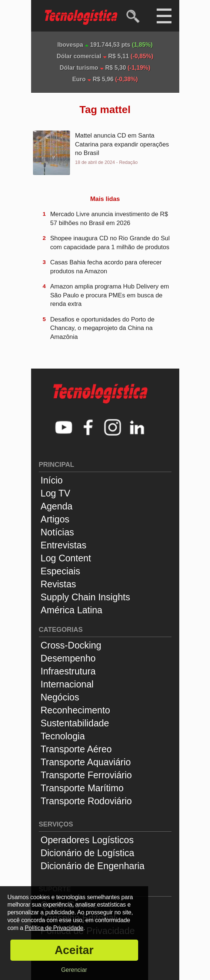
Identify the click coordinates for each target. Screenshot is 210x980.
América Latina (72, 610)
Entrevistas (64, 545)
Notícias (57, 532)
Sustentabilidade (75, 723)
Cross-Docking (71, 645)
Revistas (59, 584)
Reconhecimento (76, 710)
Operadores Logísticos (87, 840)
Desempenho (68, 658)
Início (52, 480)
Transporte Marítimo (82, 788)
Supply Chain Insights (86, 597)
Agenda (57, 506)
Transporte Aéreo (76, 749)
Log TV (56, 493)
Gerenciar (74, 970)
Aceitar (74, 950)
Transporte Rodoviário (86, 801)
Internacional (67, 684)
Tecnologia (63, 736)
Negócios (60, 697)
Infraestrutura (68, 671)
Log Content (66, 558)
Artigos (55, 519)
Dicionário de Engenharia (93, 866)
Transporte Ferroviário (86, 775)
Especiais (61, 571)
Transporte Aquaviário (86, 762)
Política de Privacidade (54, 928)
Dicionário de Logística (88, 853)
